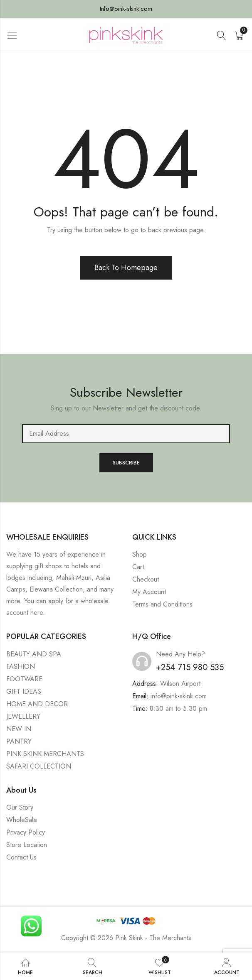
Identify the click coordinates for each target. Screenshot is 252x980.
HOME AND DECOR (37, 704)
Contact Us (21, 857)
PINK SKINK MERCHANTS (45, 754)
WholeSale (22, 820)
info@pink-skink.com (179, 696)
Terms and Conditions (162, 604)
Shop (140, 554)
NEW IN (19, 729)
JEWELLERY (23, 716)
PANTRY (19, 741)
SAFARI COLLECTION (39, 766)
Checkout (146, 579)
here (37, 613)
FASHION (21, 667)
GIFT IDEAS (24, 691)
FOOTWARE (24, 679)
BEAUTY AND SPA (34, 654)
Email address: (126, 434)
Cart (138, 567)
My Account (149, 592)
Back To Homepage (126, 268)
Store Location (27, 845)
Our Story (20, 807)
